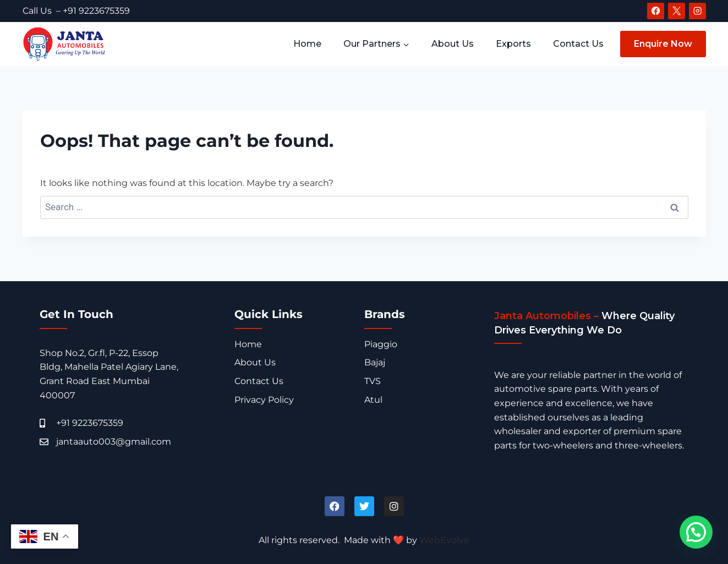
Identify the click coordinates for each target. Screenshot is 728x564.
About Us (453, 44)
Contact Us (578, 44)
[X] (676, 11)
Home (307, 44)
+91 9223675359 (96, 11)
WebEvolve (444, 540)
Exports (513, 44)
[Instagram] (697, 11)
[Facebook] (655, 11)
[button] (696, 532)
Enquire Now (663, 44)
